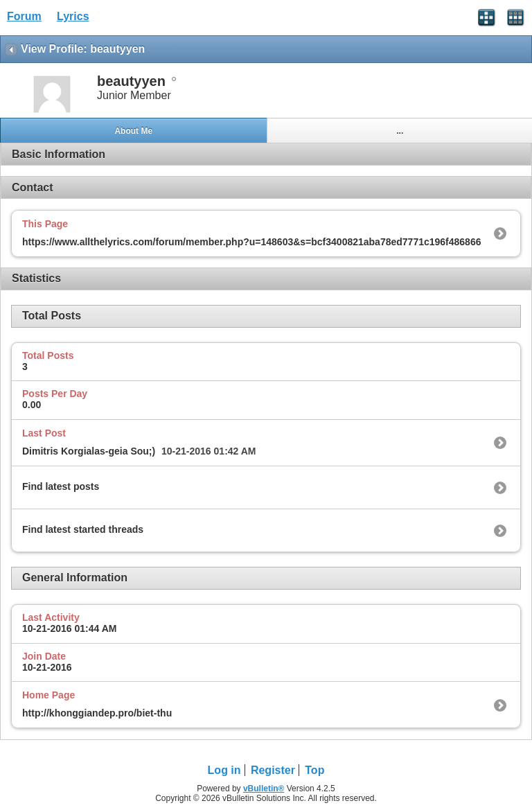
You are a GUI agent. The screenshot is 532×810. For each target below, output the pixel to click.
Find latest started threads (83, 529)
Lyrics (73, 16)
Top (314, 770)
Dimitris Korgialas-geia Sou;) (89, 451)
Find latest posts (61, 486)
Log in (224, 770)
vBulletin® (264, 789)
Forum (24, 16)
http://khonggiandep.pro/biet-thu (97, 713)
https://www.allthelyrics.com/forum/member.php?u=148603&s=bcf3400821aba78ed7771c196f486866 (251, 242)
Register (273, 770)
